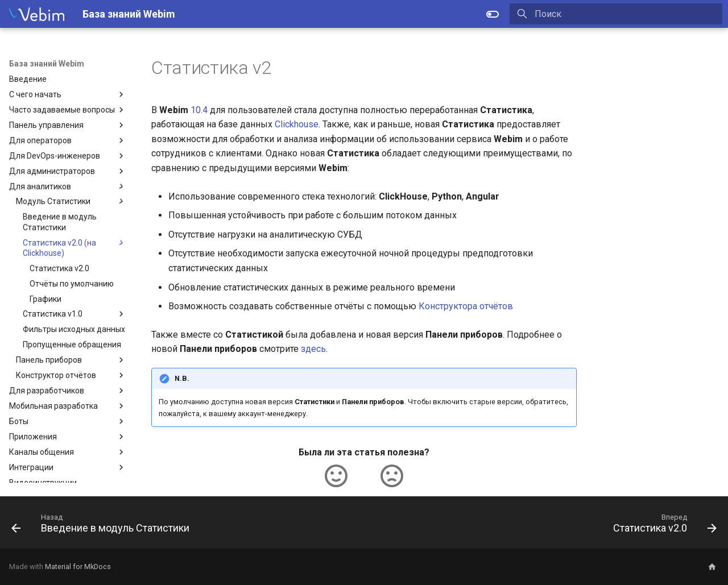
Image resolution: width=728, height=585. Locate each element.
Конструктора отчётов (466, 306)
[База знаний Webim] (37, 14)
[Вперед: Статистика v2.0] (662, 526)
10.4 (199, 110)
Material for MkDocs (78, 567)
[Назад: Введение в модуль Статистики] (104, 526)
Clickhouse (297, 124)
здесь (313, 349)
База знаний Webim (47, 64)
